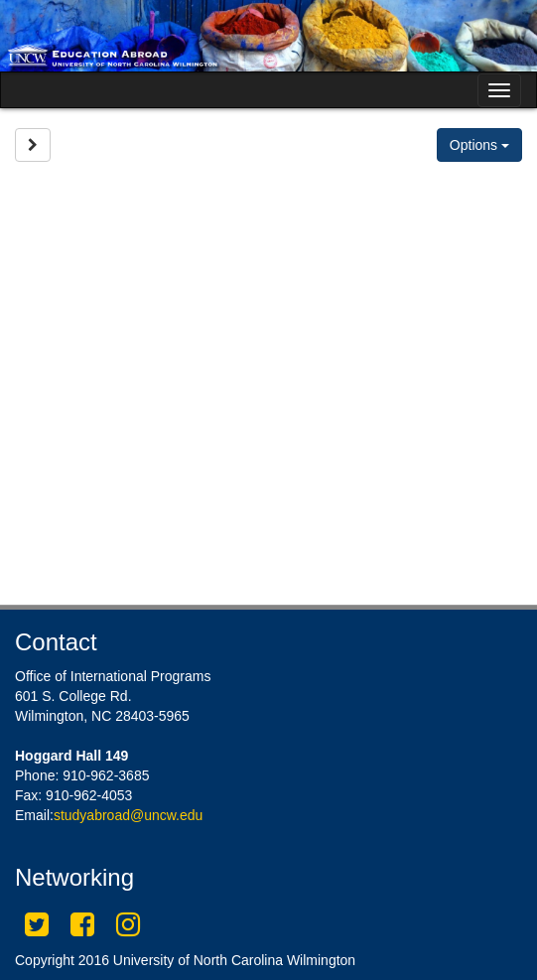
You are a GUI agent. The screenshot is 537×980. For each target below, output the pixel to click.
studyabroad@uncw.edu (128, 815)
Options (479, 145)
